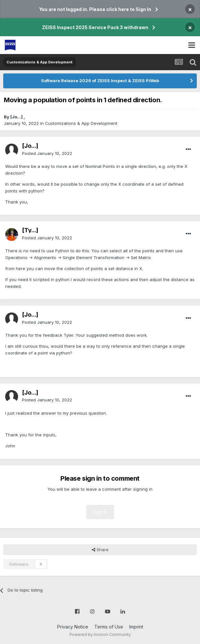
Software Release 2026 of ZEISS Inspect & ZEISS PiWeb (100, 81)
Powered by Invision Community (100, 634)
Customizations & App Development (81, 123)
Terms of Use (109, 627)
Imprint (136, 627)
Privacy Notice (73, 627)
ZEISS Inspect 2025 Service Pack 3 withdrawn (95, 27)
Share (100, 550)
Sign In (100, 512)
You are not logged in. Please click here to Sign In (95, 9)
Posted (47, 153)
